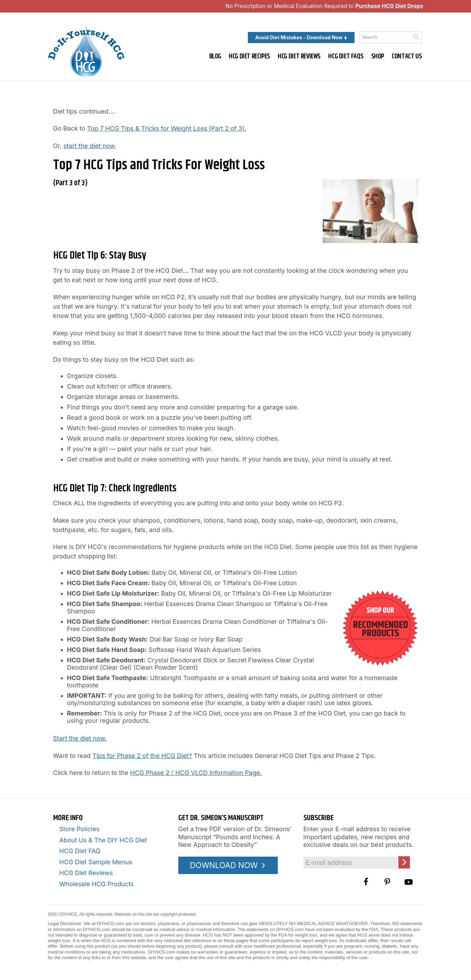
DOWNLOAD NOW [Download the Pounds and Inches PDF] (228, 865)
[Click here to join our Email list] (404, 862)
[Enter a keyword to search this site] (391, 37)
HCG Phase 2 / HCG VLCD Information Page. (196, 773)
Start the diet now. (80, 738)
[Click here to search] (416, 37)
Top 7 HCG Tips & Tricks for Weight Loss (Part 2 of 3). (167, 128)
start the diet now (89, 146)
